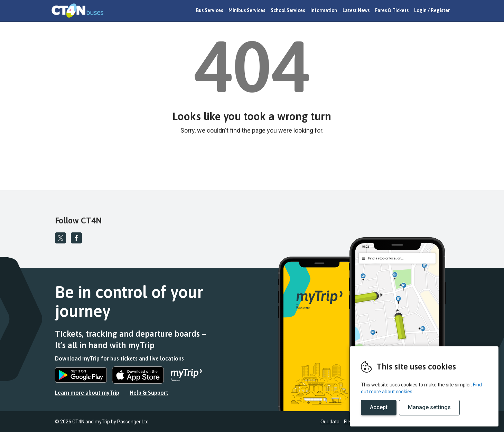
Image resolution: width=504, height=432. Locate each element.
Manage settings (429, 407)
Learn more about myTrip (87, 393)
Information (324, 10)
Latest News (356, 10)
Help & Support (149, 393)
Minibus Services (247, 10)
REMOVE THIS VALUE (77, 10)
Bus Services (209, 10)
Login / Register (432, 10)
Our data (330, 422)
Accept (379, 407)
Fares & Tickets (392, 10)
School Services (288, 10)
